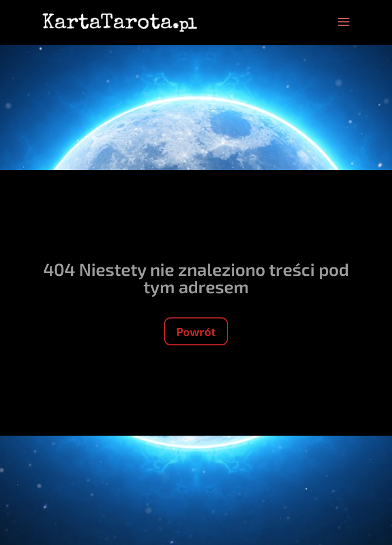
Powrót (196, 331)
